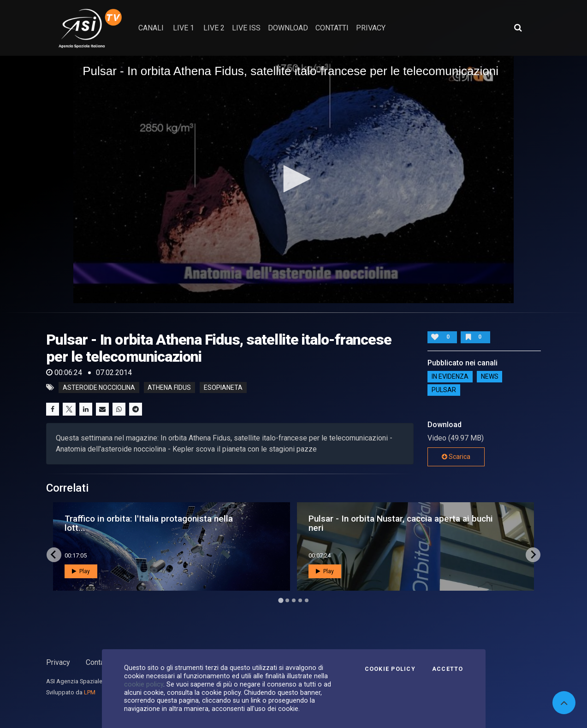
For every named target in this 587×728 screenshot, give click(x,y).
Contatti (98, 662)
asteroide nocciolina (99, 387)
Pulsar (444, 390)
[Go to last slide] (54, 555)
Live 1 (184, 28)
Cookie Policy (390, 669)
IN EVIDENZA (450, 377)
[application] (293, 179)
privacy (371, 28)
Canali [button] (151, 28)
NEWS (490, 377)
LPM (90, 692)
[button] (294, 179)
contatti (332, 28)
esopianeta (223, 387)
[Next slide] (533, 555)
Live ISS (246, 28)
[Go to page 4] (300, 600)
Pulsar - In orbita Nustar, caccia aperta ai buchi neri (401, 523)
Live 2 (214, 28)
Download (288, 28)
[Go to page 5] (307, 600)
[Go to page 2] (287, 600)
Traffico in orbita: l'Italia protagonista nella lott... (149, 523)
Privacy (58, 662)
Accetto (448, 669)
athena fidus (169, 387)
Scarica (456, 457)
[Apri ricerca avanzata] (518, 28)
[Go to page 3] (294, 600)
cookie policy (144, 684)
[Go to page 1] (281, 600)
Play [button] (81, 571)
